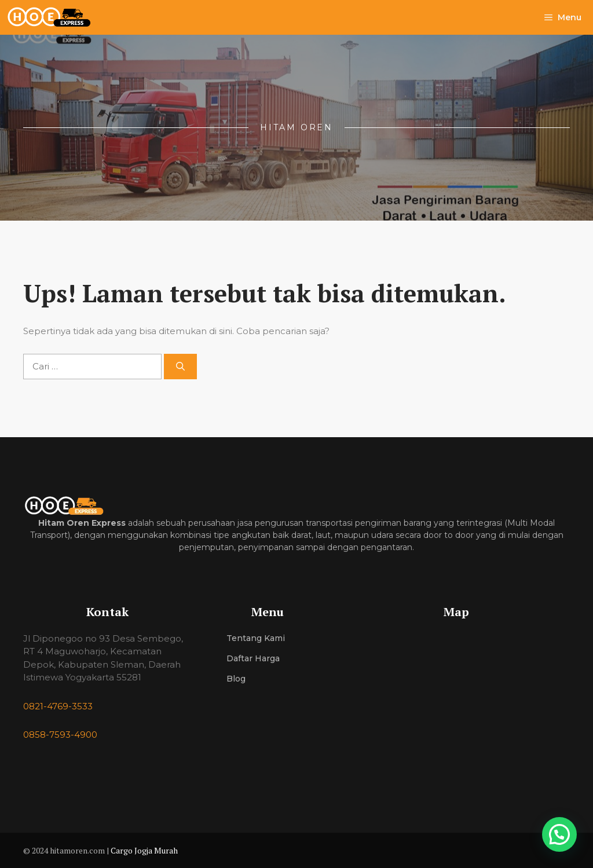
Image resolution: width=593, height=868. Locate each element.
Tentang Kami (256, 638)
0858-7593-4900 (60, 735)
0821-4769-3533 (58, 706)
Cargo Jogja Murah (144, 850)
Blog (236, 679)
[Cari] (180, 367)
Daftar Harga (253, 658)
